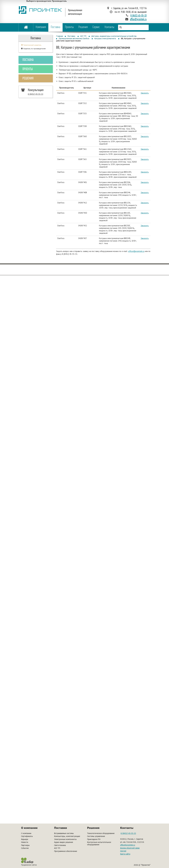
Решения (83, 27)
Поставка (55, 27)
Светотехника (60, 845)
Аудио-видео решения (64, 842)
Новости (25, 842)
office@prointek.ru (136, 251)
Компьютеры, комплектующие (67, 836)
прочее (123, 851)
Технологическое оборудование (101, 833)
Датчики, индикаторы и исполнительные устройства (114, 36)
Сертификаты (27, 836)
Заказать (145, 93)
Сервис (96, 27)
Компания (41, 27)
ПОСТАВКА (28, 60)
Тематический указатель (32, 45)
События (25, 848)
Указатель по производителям (34, 49)
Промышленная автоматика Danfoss (74, 38)
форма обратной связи (130, 848)
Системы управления (96, 836)
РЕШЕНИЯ (28, 79)
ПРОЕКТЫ (28, 69)
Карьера (25, 839)
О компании (26, 833)
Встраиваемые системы (64, 833)
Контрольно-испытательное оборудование (99, 843)
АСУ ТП (83, 36)
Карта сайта (125, 854)
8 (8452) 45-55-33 (139, 16)
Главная (59, 36)
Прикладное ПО (94, 839)
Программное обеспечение (66, 851)
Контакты (109, 27)
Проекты (69, 27)
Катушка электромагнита (105, 38)
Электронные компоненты (65, 839)
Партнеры (25, 845)
